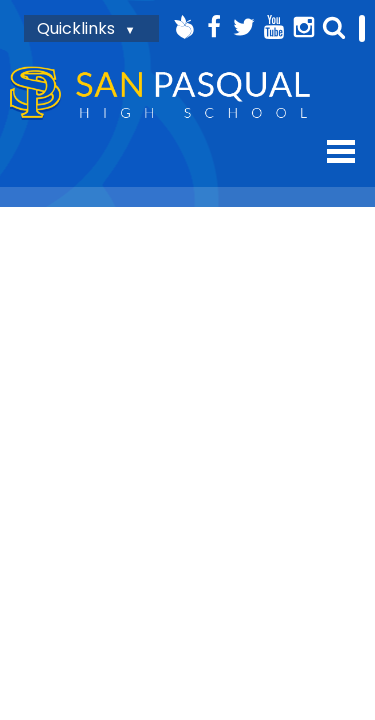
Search (334, 27)
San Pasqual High (160, 93)
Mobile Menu (341, 151)
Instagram (304, 27)
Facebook (214, 27)
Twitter (244, 27)
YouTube (274, 27)
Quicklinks (76, 28)
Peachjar (184, 27)
